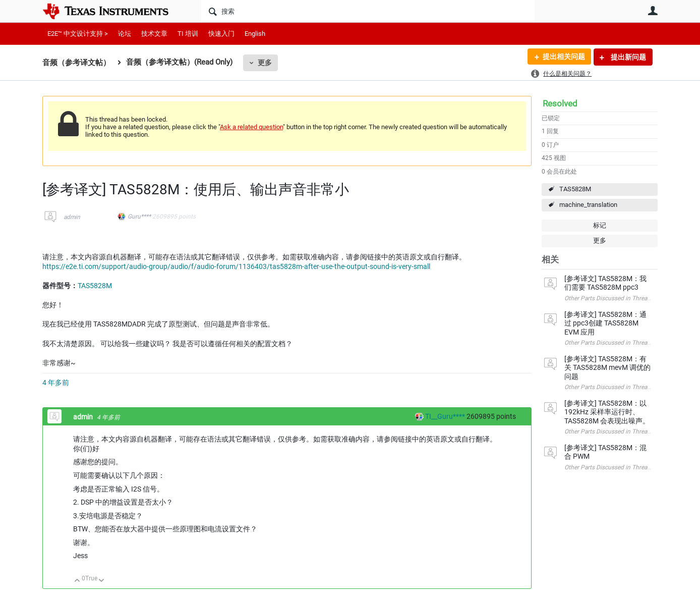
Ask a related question (251, 127)
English (255, 34)
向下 (102, 581)
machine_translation (588, 205)
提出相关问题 (563, 57)
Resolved (560, 103)
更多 (265, 63)
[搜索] (368, 11)
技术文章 (154, 34)
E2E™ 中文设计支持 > (78, 34)
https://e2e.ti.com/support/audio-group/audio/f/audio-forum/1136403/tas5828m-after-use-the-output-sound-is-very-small (236, 266)
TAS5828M (575, 189)
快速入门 (221, 34)
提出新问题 (628, 57)
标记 (600, 225)
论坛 (125, 34)
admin (72, 217)
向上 (77, 581)
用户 (653, 11)
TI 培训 (188, 34)
